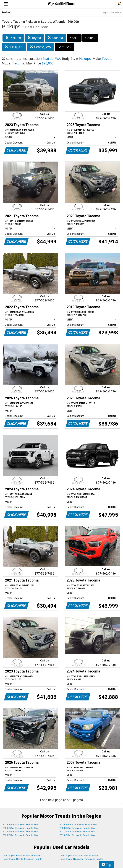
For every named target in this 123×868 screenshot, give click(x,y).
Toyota (34, 38)
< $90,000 (14, 47)
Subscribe (116, 12)
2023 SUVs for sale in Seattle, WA (77, 828)
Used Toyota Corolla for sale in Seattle (22, 859)
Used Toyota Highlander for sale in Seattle (81, 859)
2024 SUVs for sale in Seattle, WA (20, 828)
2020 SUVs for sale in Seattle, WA (20, 835)
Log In (105, 12)
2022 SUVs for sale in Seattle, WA (20, 832)
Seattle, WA (40, 47)
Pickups (13, 38)
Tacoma (55, 38)
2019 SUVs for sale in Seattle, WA (77, 835)
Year (74, 38)
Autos (6, 12)
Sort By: (65, 47)
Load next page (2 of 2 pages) (61, 800)
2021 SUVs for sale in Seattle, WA (77, 832)
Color (90, 38)
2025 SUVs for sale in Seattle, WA (20, 824)
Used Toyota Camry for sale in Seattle (79, 855)
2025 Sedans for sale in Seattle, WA (78, 824)
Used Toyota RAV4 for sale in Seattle (22, 855)
